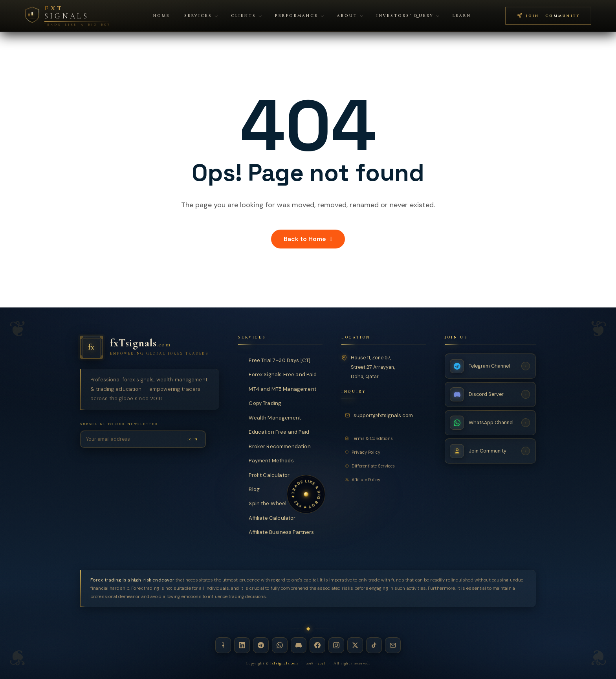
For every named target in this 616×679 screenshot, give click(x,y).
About (350, 16)
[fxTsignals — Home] (150, 347)
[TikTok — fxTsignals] (374, 645)
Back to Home (308, 239)
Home (162, 16)
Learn (462, 16)
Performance (299, 16)
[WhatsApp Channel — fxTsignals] (490, 423)
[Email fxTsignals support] (380, 415)
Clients (246, 16)
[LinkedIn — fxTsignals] (242, 645)
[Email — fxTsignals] (393, 645)
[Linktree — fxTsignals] (223, 645)
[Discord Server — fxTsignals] (490, 394)
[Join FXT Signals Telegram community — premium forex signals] (548, 16)
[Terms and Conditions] (384, 438)
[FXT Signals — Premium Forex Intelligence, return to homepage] (68, 16)
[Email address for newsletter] (130, 439)
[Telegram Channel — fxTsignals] (490, 366)
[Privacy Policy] (384, 452)
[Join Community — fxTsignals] (490, 451)
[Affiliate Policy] (384, 480)
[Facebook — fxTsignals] (317, 645)
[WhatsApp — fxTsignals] (280, 645)
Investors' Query (408, 16)
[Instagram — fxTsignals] (336, 645)
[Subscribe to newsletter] (193, 439)
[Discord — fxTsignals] (299, 645)
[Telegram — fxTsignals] (261, 645)
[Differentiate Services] (384, 466)
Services (201, 16)
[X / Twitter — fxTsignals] (355, 645)
